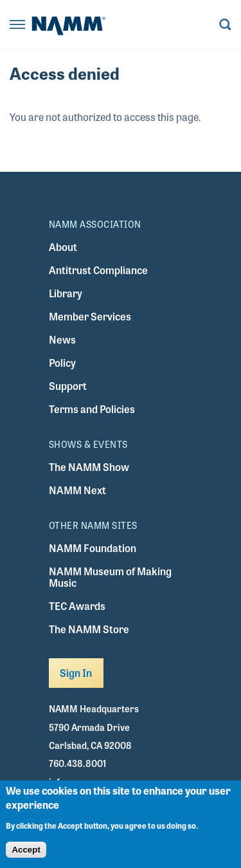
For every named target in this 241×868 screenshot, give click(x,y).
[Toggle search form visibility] (225, 25)
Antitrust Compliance (98, 270)
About (63, 247)
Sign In (76, 673)
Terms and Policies (92, 409)
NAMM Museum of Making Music (110, 577)
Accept (26, 852)
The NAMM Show (89, 467)
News (62, 339)
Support (68, 386)
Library (66, 293)
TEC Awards (77, 606)
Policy (62, 363)
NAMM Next (77, 490)
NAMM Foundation (93, 548)
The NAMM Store (89, 629)
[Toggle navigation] (17, 25)
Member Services (90, 316)
